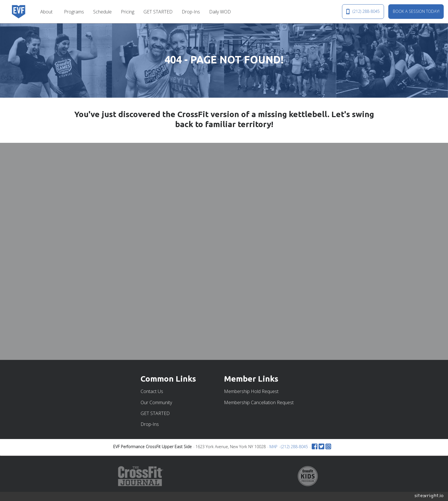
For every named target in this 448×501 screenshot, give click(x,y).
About (46, 12)
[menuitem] (48, 11)
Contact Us (152, 391)
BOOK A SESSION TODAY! (416, 11)
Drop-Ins (191, 12)
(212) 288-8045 (363, 11)
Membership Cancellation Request (259, 402)
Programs (74, 12)
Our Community (156, 402)
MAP (273, 447)
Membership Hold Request (251, 391)
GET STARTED (158, 12)
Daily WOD (220, 12)
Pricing (128, 12)
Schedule (102, 12)
